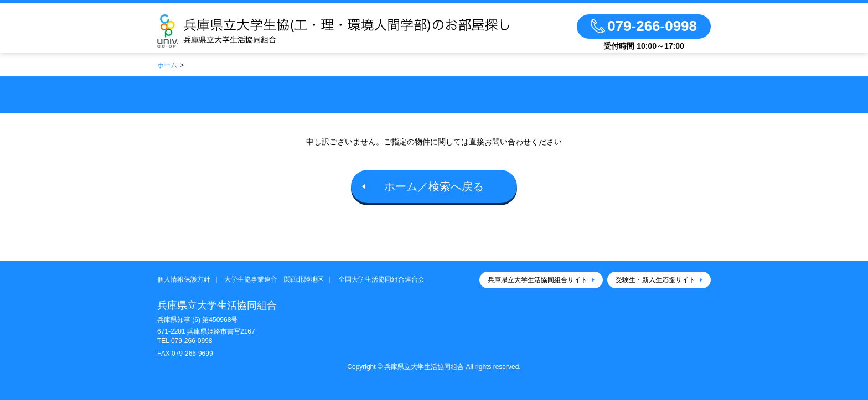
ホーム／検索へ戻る (434, 186)
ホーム (167, 65)
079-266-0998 (192, 341)
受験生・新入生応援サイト (655, 280)
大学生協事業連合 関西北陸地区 (274, 279)
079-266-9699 (192, 354)
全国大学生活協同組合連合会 (381, 279)
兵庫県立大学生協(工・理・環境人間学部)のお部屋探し (350, 31)
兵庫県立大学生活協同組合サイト (538, 280)
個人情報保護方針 (184, 279)
